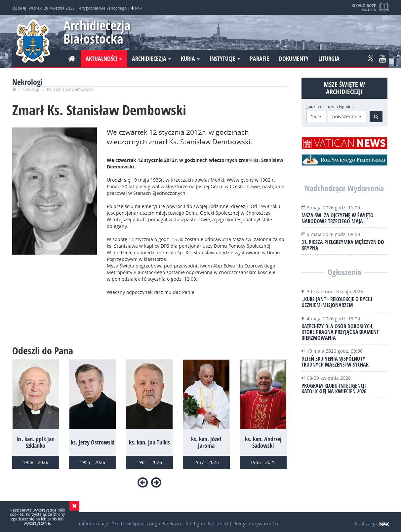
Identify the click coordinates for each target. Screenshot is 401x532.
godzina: (314, 106)
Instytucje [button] (225, 58)
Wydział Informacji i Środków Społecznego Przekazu (124, 524)
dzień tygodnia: (342, 106)
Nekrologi (31, 89)
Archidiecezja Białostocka (94, 32)
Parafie (260, 58)
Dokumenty (294, 58)
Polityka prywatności (256, 524)
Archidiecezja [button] (151, 58)
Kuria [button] (190, 58)
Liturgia (329, 58)
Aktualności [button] (104, 58)
